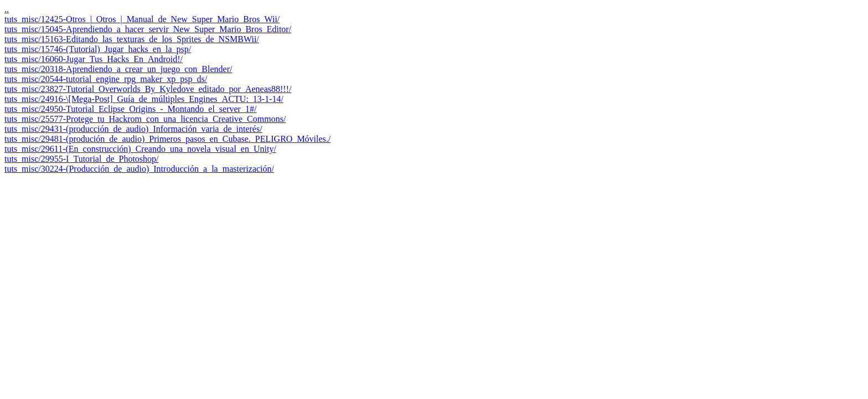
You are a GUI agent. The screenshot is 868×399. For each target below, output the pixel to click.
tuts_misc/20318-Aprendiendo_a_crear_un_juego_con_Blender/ (118, 69)
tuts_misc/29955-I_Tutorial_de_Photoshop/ (82, 159)
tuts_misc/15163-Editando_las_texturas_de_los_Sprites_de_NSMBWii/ (132, 39)
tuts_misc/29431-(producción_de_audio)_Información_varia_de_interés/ (133, 129)
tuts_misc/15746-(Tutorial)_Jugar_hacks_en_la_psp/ (98, 49)
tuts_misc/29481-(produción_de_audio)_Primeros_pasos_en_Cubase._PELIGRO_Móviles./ (167, 139)
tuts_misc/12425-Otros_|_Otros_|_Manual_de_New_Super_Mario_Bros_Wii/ (142, 19)
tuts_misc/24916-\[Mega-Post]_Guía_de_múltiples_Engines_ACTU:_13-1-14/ (144, 99)
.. (7, 9)
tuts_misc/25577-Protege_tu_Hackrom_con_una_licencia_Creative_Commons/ (145, 119)
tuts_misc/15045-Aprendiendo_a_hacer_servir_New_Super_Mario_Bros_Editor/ (148, 29)
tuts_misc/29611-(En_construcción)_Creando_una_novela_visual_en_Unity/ (140, 149)
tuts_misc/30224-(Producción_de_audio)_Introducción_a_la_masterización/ (139, 169)
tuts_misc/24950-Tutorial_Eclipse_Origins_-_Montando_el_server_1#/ (130, 109)
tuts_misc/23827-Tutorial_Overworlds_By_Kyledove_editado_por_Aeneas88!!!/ (148, 89)
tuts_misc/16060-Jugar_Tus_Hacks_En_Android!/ (94, 59)
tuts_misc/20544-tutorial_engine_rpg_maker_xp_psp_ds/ (106, 79)
